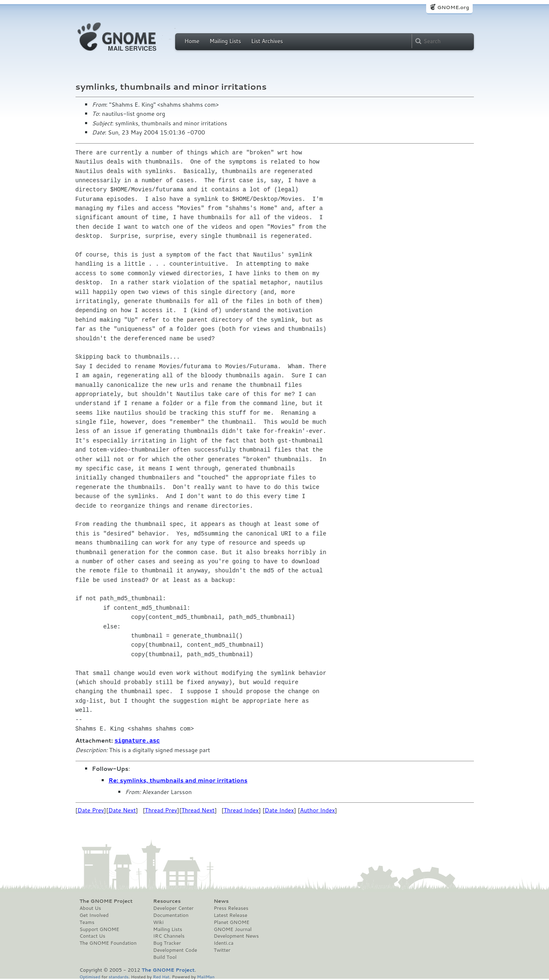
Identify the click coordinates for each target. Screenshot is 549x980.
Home (192, 41)
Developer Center (173, 908)
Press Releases (231, 908)
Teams (87, 922)
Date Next (122, 810)
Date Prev (91, 810)
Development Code (175, 950)
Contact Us (93, 936)
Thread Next (198, 810)
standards (119, 976)
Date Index (279, 810)
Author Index (317, 810)
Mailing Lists (225, 41)
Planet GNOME (232, 922)
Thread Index (241, 810)
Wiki (158, 922)
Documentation (171, 915)
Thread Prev (161, 810)
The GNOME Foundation (108, 943)
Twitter (222, 950)
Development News (236, 936)
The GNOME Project (106, 901)
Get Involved (94, 915)
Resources (167, 901)
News (221, 901)
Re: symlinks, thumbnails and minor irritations (178, 780)
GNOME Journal (233, 929)
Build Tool (165, 957)
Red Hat (161, 976)
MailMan (206, 976)
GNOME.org (453, 7)
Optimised (90, 976)
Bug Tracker (167, 943)
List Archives (267, 41)
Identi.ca (224, 943)
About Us (90, 908)
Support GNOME (100, 929)
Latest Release (231, 915)
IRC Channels (169, 936)
